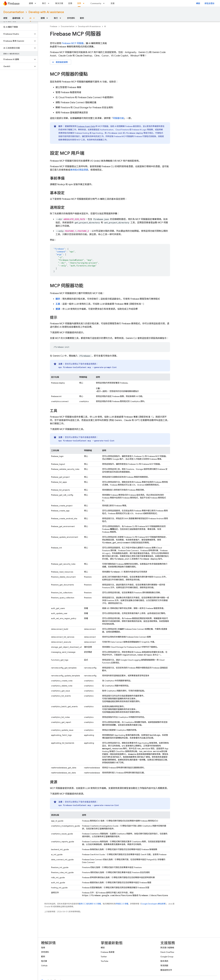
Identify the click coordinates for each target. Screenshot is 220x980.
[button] (17, 34)
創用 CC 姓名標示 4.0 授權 (90, 904)
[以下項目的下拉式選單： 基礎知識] (24, 18)
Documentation (14, 12)
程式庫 (44, 961)
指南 (43, 948)
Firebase (54, 26)
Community (96, 3)
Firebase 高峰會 (108, 952)
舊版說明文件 (166, 970)
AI (105, 26)
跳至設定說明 (60, 62)
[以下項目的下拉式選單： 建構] (36, 3)
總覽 (5, 18)
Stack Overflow (167, 952)
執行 (44, 3)
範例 (82, 18)
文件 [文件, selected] (79, 3)
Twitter (104, 957)
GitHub (44, 966)
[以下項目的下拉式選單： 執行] (49, 3)
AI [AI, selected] (30, 18)
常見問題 (164, 966)
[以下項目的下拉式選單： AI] (35, 18)
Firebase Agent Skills (86, 126)
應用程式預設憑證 (79, 170)
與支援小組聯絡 (167, 948)
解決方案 (59, 3)
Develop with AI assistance (46, 12)
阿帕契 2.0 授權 (122, 904)
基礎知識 (16, 18)
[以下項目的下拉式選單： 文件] (84, 3)
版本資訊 (164, 961)
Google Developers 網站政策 (153, 904)
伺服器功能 (118, 118)
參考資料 (71, 18)
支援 (113, 3)
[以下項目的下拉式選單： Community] (105, 3)
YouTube (104, 961)
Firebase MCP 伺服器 (73, 43)
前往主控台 (209, 3)
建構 (31, 3)
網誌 (198, 3)
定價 (70, 3)
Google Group (167, 957)
